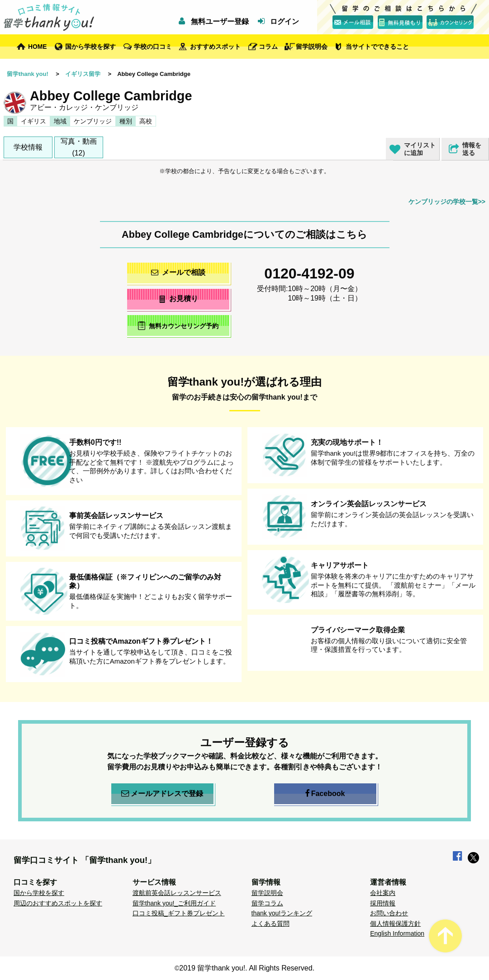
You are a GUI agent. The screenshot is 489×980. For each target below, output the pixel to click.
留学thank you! (28, 74)
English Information (397, 933)
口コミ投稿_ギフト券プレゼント (179, 913)
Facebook (325, 794)
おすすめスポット (215, 47)
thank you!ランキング (282, 913)
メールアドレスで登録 (162, 794)
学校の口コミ (153, 47)
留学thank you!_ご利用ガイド (174, 903)
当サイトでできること (377, 47)
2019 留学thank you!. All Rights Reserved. (247, 968)
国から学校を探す (90, 47)
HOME (38, 47)
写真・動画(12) (79, 147)
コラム (268, 47)
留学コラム (267, 903)
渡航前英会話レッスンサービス (177, 893)
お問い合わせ (389, 913)
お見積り (178, 299)
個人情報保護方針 (395, 923)
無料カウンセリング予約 (178, 326)
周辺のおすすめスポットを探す (58, 903)
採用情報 (383, 903)
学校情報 (28, 147)
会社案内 (383, 893)
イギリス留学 (83, 74)
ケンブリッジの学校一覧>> (447, 202)
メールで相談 (178, 272)
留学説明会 (312, 47)
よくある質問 (271, 923)
